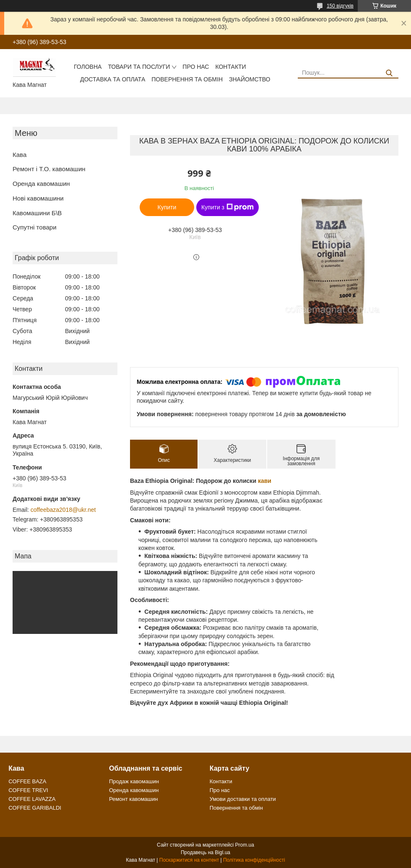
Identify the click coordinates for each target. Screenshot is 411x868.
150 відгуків (340, 6)
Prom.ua (245, 845)
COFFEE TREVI (28, 790)
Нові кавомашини (38, 198)
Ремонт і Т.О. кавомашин (49, 169)
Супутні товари (35, 227)
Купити (167, 207)
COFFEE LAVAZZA (32, 799)
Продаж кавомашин (134, 781)
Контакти (230, 67)
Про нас (196, 67)
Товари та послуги (139, 67)
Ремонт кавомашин (133, 799)
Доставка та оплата (113, 79)
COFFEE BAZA (27, 781)
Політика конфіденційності (254, 860)
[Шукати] (389, 73)
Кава (20, 155)
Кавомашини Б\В (37, 213)
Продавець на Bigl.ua (205, 852)
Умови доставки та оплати (243, 799)
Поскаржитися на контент (189, 860)
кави (265, 481)
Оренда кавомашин (41, 184)
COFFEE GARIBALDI (35, 808)
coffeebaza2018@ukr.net (63, 510)
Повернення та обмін (187, 79)
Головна (88, 67)
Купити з (228, 207)
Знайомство (250, 79)
